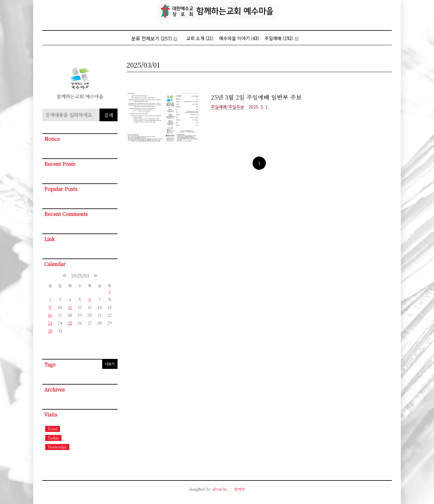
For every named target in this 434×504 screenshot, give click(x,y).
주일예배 (281, 38)
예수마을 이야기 (239, 38)
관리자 (240, 489)
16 (50, 315)
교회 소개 (200, 38)
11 (70, 307)
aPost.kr (220, 489)
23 (50, 323)
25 (70, 323)
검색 (108, 115)
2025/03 (80, 276)
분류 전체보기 (154, 38)
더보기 (110, 364)
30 (50, 331)
